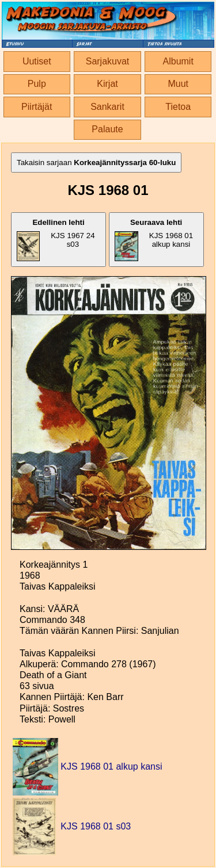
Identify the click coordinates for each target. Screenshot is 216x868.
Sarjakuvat (108, 61)
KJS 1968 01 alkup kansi (154, 240)
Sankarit (107, 107)
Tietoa (178, 107)
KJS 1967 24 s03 (56, 240)
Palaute (107, 129)
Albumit (178, 61)
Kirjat (107, 84)
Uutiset (37, 61)
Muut (178, 84)
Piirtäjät (37, 107)
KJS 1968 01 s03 (96, 826)
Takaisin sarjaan (96, 162)
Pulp (37, 84)
